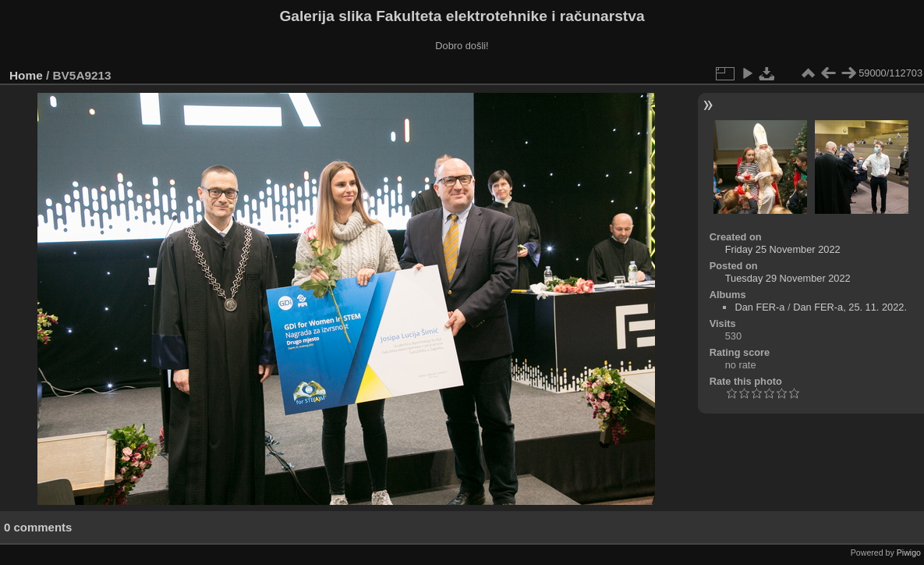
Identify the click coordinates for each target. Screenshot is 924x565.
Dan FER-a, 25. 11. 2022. (850, 307)
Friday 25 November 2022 (783, 249)
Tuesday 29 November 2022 (788, 278)
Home (26, 75)
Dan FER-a (759, 307)
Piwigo (909, 553)
